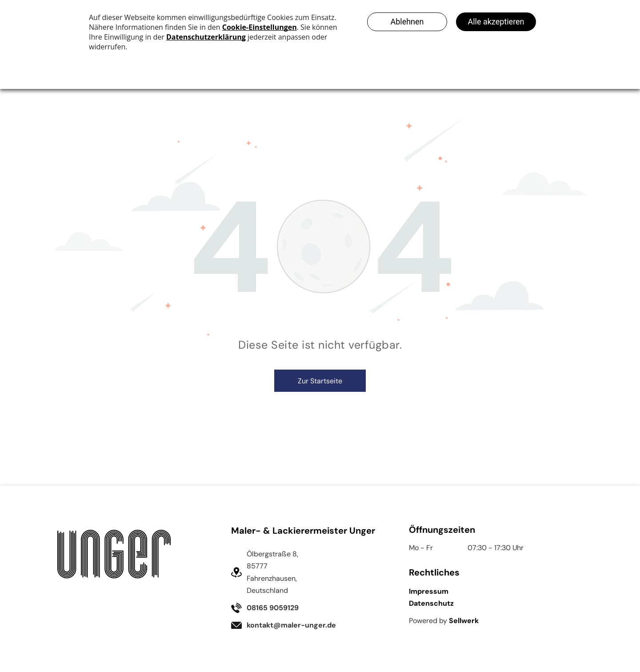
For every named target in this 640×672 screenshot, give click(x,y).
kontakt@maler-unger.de (291, 625)
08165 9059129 (273, 608)
